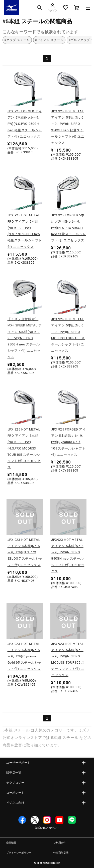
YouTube (59, 820)
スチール (22, 730)
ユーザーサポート (18, 763)
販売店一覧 (14, 773)
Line (72, 820)
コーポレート (15, 793)
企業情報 (11, 843)
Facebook (22, 820)
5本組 (8, 730)
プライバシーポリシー (19, 853)
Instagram (47, 820)
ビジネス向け (15, 803)
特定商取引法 (61, 853)
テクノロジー (15, 783)
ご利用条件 (60, 843)
